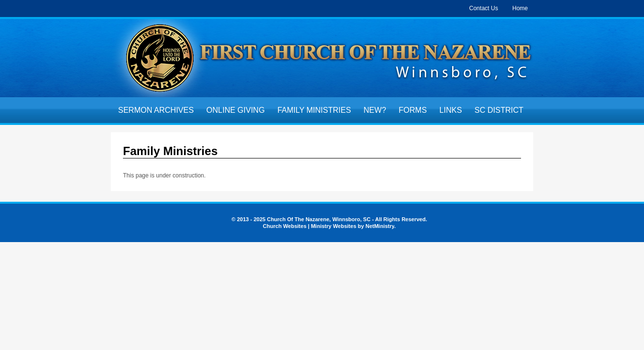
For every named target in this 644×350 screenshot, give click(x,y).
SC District (499, 110)
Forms (413, 110)
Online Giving (236, 110)
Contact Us (483, 8)
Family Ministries (314, 110)
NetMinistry (380, 226)
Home (520, 8)
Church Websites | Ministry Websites (310, 226)
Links (451, 110)
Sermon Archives (156, 110)
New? (375, 110)
